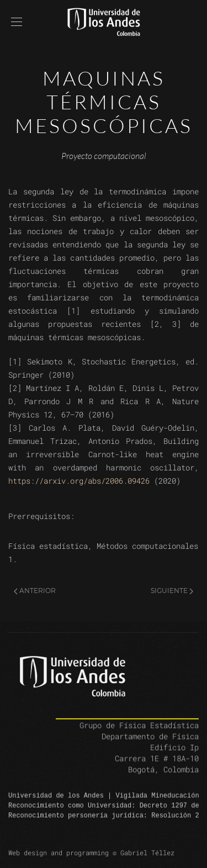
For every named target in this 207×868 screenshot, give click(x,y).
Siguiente (172, 591)
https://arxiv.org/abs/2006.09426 (79, 481)
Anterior (35, 591)
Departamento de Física (150, 744)
